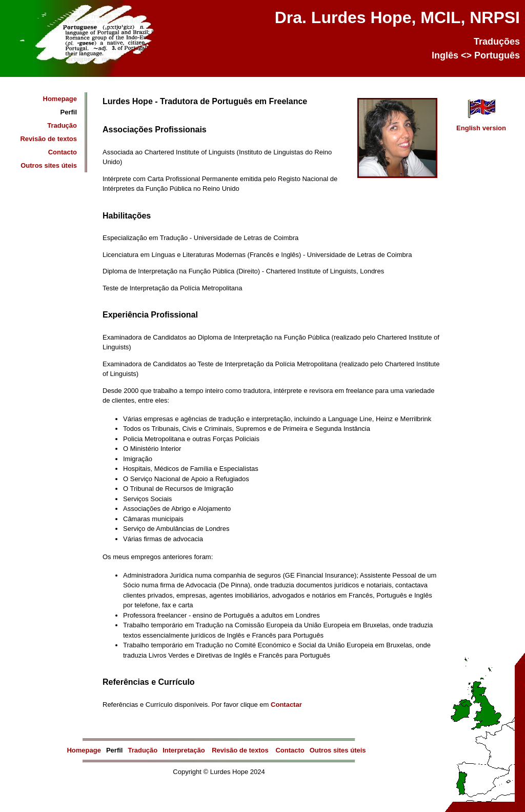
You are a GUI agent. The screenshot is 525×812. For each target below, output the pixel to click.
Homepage (60, 99)
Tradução (62, 125)
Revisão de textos (48, 139)
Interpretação (185, 750)
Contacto (63, 152)
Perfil (68, 112)
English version (481, 124)
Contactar (286, 705)
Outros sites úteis (49, 165)
